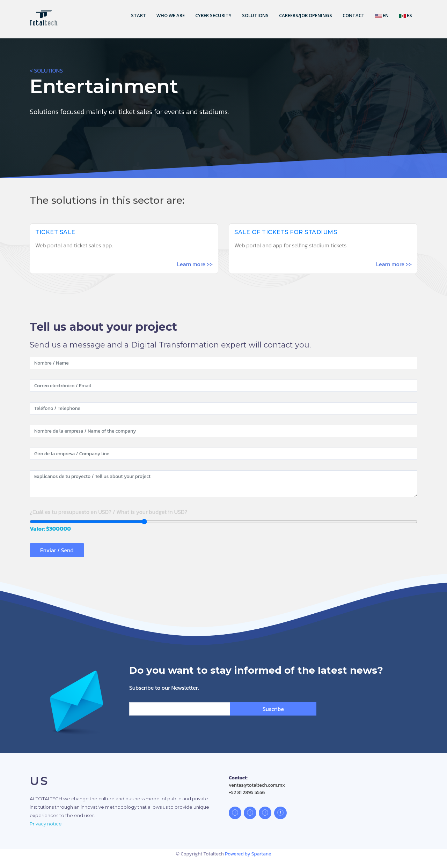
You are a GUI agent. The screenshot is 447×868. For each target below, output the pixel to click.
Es (406, 15)
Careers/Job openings (306, 15)
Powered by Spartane (248, 854)
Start (138, 15)
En (382, 15)
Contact (354, 15)
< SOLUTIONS (46, 70)
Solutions (255, 15)
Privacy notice (46, 824)
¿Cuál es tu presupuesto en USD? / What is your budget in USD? (108, 512)
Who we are (171, 15)
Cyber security (213, 15)
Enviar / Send (57, 550)
